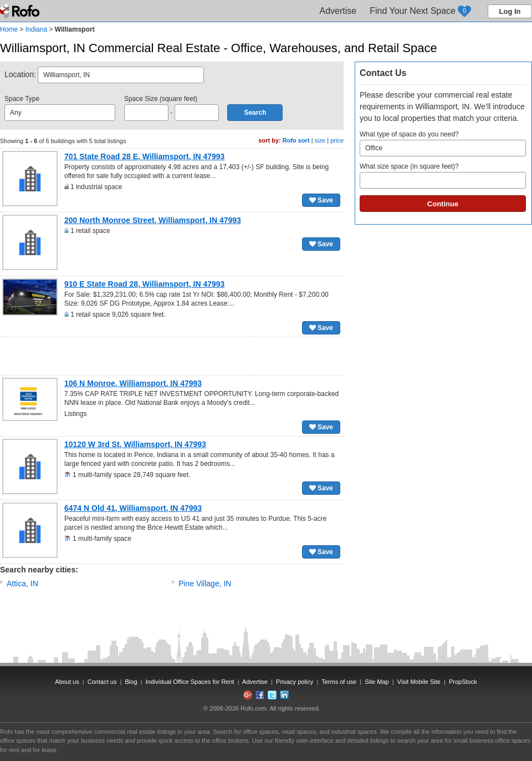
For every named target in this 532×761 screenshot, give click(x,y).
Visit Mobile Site (419, 682)
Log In (510, 11)
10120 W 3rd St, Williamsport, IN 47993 (135, 444)
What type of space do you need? (443, 143)
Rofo (21, 11)
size (320, 140)
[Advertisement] (172, 356)
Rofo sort (296, 140)
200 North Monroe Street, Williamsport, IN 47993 (153, 220)
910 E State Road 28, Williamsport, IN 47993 (144, 284)
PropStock (463, 682)
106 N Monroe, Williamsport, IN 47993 (133, 383)
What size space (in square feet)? (443, 176)
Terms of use (339, 682)
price (337, 140)
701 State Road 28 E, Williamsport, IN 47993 (144, 156)
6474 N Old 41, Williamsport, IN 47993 (133, 508)
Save (321, 200)
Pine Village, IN (205, 584)
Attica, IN (22, 584)
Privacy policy (295, 682)
